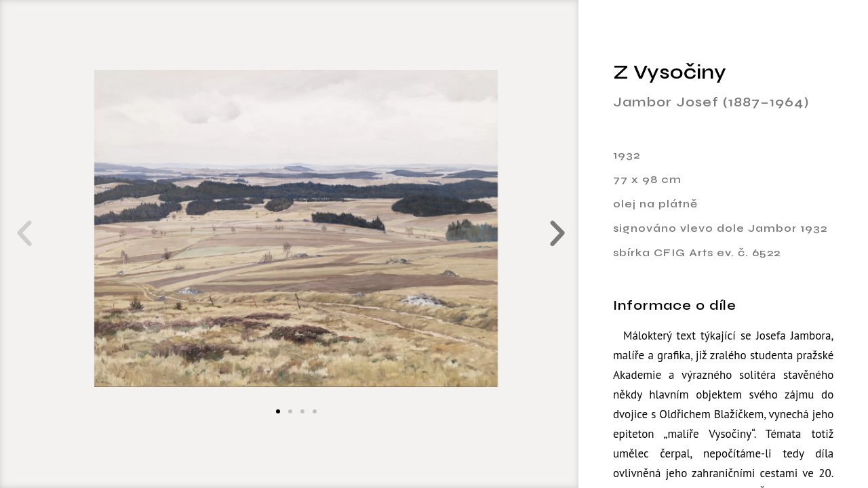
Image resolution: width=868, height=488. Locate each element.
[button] (21, 234)
